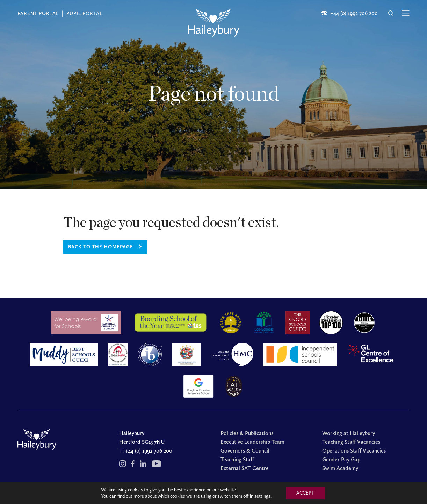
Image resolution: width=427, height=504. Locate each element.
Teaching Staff (237, 459)
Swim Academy (340, 468)
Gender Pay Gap (341, 459)
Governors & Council (245, 451)
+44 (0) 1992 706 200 (149, 451)
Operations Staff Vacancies (354, 451)
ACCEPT (305, 493)
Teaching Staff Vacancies (351, 442)
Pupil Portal (84, 13)
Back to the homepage (101, 247)
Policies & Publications (247, 433)
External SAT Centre (245, 468)
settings (262, 496)
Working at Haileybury (349, 433)
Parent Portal (38, 13)
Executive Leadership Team (252, 442)
